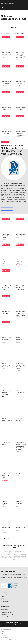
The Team (3, 600)
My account (4, 595)
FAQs (2, 598)
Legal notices (4, 635)
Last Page (23, 538)
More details (4, 579)
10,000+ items (4, 609)
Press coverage (5, 616)
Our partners (4, 631)
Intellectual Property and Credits (9, 640)
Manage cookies (5, 602)
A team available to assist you (8, 611)
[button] (2, 7)
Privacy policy (4, 638)
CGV (2, 633)
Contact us (4, 596)
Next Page (20, 538)
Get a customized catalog (7, 614)
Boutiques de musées (6, 629)
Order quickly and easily (7, 613)
